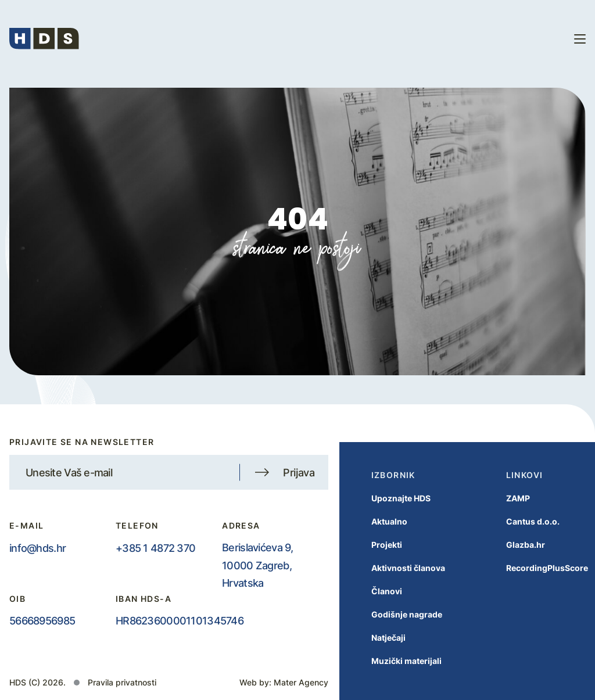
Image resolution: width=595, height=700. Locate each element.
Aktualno (378, 521)
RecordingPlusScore (535, 568)
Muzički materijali (395, 661)
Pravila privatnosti (122, 682)
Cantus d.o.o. (521, 521)
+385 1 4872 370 (155, 548)
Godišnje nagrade (395, 614)
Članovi (375, 591)
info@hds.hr (37, 548)
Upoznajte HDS (389, 498)
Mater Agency (301, 682)
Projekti (375, 545)
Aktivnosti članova (397, 568)
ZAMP (506, 498)
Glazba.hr (514, 545)
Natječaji (377, 638)
